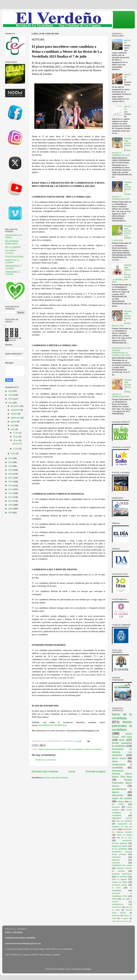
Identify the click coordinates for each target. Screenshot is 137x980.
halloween (116, 857)
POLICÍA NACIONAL (14, 257)
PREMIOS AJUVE (122, 818)
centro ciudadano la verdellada (122, 813)
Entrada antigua (96, 771)
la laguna (125, 918)
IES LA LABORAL (13, 247)
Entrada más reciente (45, 771)
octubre (14, 414)
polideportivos (117, 904)
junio (13, 429)
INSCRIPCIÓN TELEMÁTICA (53, 725)
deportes (116, 860)
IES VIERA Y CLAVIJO (11, 252)
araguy (114, 921)
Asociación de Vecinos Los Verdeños (122, 752)
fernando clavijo (119, 885)
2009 (11, 509)
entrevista (116, 916)
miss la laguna (119, 879)
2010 (11, 505)
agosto (14, 422)
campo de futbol (120, 882)
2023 (11, 403)
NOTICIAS (17, 444)
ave (124, 899)
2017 (11, 478)
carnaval (116, 863)
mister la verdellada (93, 749)
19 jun (16, 440)
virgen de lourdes (122, 798)
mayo (13, 453)
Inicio (72, 771)
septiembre (16, 418)
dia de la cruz (125, 838)
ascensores (117, 907)
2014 (11, 489)
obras (115, 761)
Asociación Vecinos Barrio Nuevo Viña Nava (122, 774)
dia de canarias (124, 821)
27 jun (16, 433)
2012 (11, 497)
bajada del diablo (120, 846)
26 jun (16, 437)
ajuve (122, 740)
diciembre (15, 406)
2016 (11, 482)
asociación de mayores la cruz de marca (122, 827)
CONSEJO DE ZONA (122, 865)
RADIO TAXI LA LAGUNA (12, 261)
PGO (114, 899)
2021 (11, 462)
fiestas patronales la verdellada (52, 749)
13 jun (16, 449)
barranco (116, 807)
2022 (11, 458)
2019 (11, 470)
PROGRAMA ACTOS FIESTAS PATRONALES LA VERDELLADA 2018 (121, 352)
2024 (11, 399)
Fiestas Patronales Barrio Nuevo (122, 783)
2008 (11, 513)
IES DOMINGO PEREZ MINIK (12, 242)
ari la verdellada (120, 849)
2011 (11, 501)
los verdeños (122, 877)
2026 (11, 391)
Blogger (88, 969)
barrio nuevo (119, 758)
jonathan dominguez (122, 874)
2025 (11, 395)
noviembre (16, 410)
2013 (11, 493)
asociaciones (124, 921)
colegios (121, 802)
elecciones (118, 795)
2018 (11, 474)
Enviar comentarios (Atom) (56, 778)
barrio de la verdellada (122, 716)
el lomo (116, 888)
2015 (11, 486)
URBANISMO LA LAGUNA (13, 273)
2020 (11, 466)
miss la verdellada (75, 749)
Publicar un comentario (46, 760)
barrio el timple (124, 835)
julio (13, 425)
